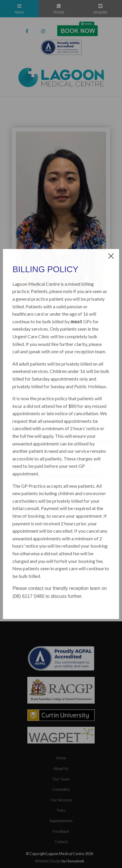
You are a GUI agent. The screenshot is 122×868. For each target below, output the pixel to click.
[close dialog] (111, 256)
